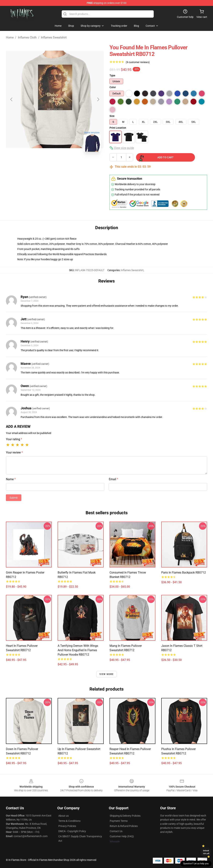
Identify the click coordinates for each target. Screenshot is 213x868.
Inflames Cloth (27, 37)
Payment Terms (119, 821)
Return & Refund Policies (124, 826)
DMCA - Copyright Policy (72, 831)
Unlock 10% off (206, 852)
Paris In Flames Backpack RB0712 (184, 573)
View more (107, 674)
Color (113, 87)
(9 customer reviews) (138, 62)
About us (64, 816)
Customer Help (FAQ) (122, 836)
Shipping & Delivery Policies (125, 816)
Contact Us (116, 831)
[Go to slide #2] (64, 163)
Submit (14, 498)
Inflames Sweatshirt (54, 37)
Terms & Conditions (69, 821)
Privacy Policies (67, 826)
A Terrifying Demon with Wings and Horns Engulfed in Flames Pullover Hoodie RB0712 (78, 650)
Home (10, 37)
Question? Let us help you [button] (196, 864)
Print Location (118, 128)
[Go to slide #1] (45, 163)
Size (112, 116)
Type (112, 75)
